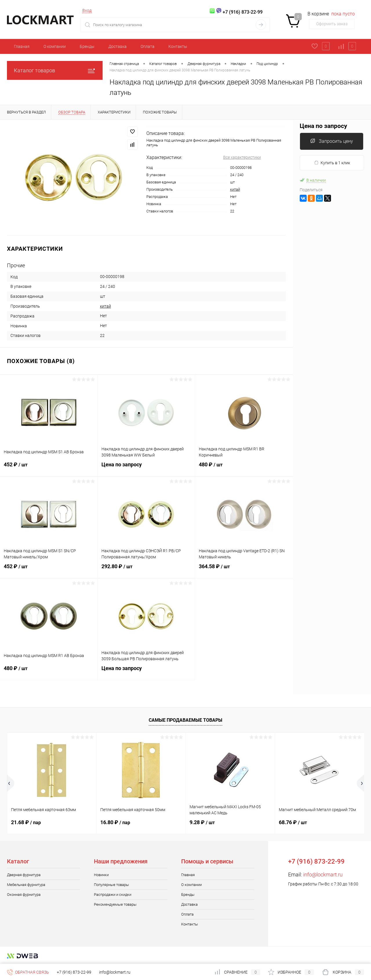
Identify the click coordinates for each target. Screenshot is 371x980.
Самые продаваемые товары (185, 720)
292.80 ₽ (146, 570)
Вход (87, 10)
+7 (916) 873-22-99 (74, 972)
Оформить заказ (332, 24)
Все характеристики (242, 157)
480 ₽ (244, 468)
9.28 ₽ (202, 822)
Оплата (148, 46)
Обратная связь (28, 972)
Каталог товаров (55, 70)
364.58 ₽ (244, 570)
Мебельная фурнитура (26, 885)
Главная (22, 46)
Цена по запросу (146, 468)
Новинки (101, 875)
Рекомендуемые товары (115, 904)
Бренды (87, 46)
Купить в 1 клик (332, 163)
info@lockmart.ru (323, 875)
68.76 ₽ (293, 822)
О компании (55, 46)
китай (235, 189)
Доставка (118, 46)
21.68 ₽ (26, 822)
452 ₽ (49, 468)
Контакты (178, 46)
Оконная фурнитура (24, 895)
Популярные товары (111, 885)
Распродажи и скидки (113, 895)
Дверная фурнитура (24, 875)
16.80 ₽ (115, 822)
